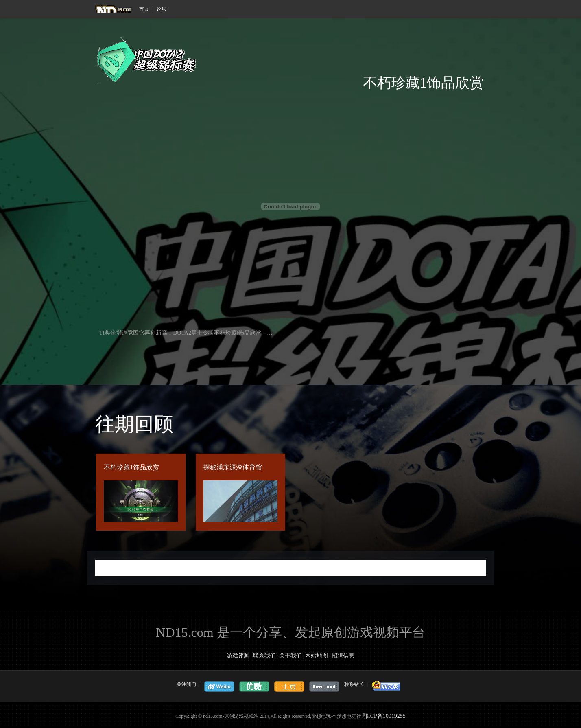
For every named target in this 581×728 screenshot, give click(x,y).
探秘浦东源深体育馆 (233, 467)
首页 (144, 9)
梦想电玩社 (113, 9)
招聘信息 (343, 656)
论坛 (162, 9)
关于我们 (290, 656)
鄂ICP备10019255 (384, 716)
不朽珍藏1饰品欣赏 (131, 467)
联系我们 (264, 656)
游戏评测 (238, 656)
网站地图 (317, 656)
